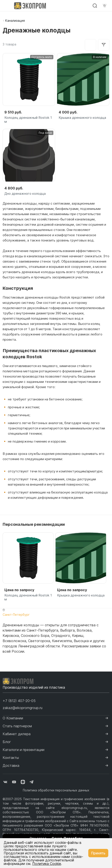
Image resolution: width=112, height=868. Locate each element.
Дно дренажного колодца (25, 194)
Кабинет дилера (17, 734)
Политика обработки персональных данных (56, 790)
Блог (7, 742)
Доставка (11, 765)
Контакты (11, 758)
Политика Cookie (47, 864)
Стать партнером (17, 726)
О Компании (13, 718)
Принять (98, 853)
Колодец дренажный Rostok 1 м (28, 120)
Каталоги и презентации (23, 750)
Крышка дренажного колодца (82, 118)
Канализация (15, 21)
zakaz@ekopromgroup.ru (23, 708)
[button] (19, 701)
